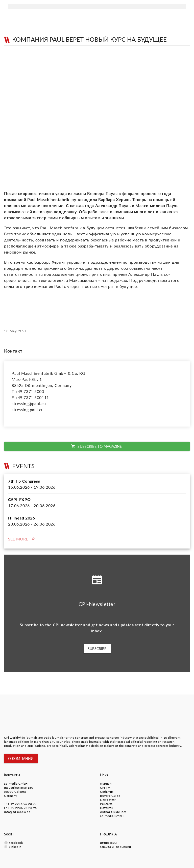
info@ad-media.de (17, 812)
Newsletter (108, 800)
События (107, 792)
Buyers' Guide (110, 796)
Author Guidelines (113, 812)
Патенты (107, 808)
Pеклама (106, 804)
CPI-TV (105, 788)
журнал (106, 784)
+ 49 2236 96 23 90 (22, 804)
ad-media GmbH (16, 784)
